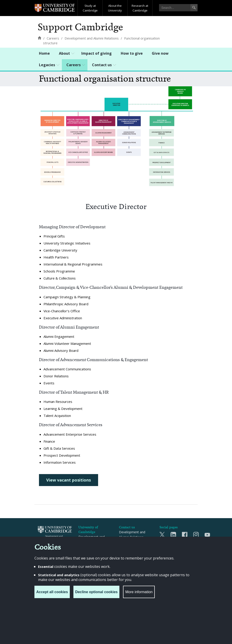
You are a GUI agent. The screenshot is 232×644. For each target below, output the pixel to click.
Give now (160, 53)
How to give (132, 53)
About (64, 53)
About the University (115, 8)
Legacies (47, 65)
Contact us (102, 65)
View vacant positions (69, 480)
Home (44, 53)
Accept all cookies (52, 592)
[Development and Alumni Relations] (92, 38)
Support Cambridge (80, 27)
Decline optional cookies (97, 592)
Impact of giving (97, 53)
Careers (74, 65)
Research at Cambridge (140, 8)
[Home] (39, 38)
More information (139, 592)
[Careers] (53, 38)
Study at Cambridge (90, 8)
